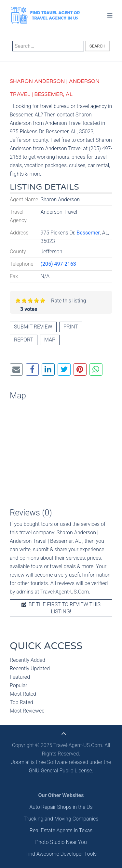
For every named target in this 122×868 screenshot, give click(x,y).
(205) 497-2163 (58, 264)
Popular (19, 685)
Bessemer (88, 233)
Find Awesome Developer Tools (61, 854)
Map (50, 340)
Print (71, 327)
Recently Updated (30, 668)
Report (24, 340)
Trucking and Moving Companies (61, 819)
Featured (20, 677)
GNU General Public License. (61, 771)
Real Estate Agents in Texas (61, 830)
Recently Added (27, 660)
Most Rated (23, 694)
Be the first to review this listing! (61, 608)
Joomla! (20, 762)
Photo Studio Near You (61, 842)
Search (97, 46)
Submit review (33, 327)
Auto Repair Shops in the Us (61, 807)
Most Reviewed (27, 711)
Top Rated (21, 702)
